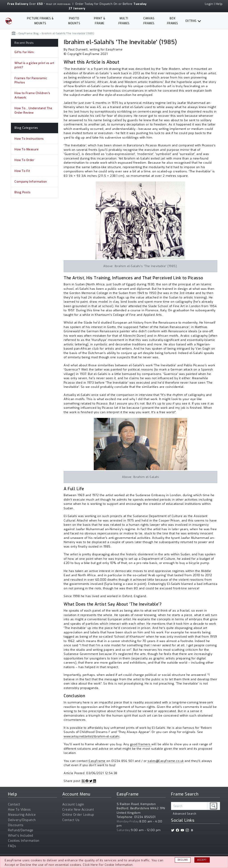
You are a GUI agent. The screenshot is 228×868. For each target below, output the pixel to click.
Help (219, 4)
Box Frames (173, 21)
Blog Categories (26, 128)
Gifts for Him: (24, 52)
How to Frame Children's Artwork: (32, 95)
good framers (141, 744)
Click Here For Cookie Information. (108, 865)
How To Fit (22, 171)
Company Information (31, 182)
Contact (14, 805)
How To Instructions (29, 139)
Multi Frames (124, 21)
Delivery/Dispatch (22, 820)
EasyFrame (97, 761)
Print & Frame (100, 21)
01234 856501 (145, 817)
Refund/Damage (21, 830)
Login (209, 4)
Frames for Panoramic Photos (31, 80)
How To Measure (26, 149)
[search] (214, 806)
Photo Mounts (74, 21)
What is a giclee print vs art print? (34, 65)
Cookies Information (24, 841)
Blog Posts (22, 192)
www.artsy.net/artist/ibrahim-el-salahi (92, 736)
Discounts (16, 825)
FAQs (12, 846)
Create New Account (78, 810)
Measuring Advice (22, 815)
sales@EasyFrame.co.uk (166, 761)
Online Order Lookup (78, 815)
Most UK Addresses (58, 4)
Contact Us (71, 820)
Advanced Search (185, 814)
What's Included (21, 836)
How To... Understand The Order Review (33, 110)
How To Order (24, 160)
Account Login (73, 805)
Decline (183, 860)
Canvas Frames (149, 21)
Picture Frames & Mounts (40, 21)
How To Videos (19, 810)
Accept (202, 860)
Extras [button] (191, 21)
